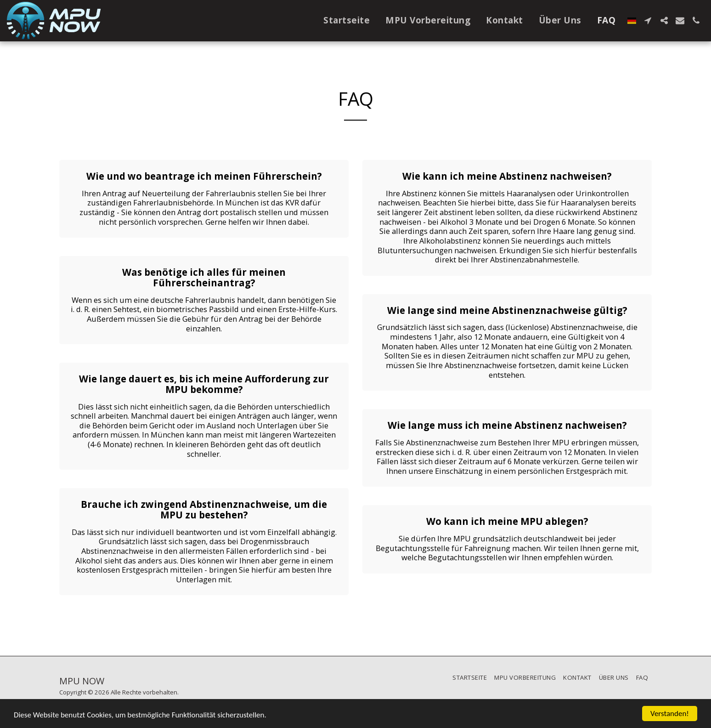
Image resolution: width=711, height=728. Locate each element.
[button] (648, 20)
